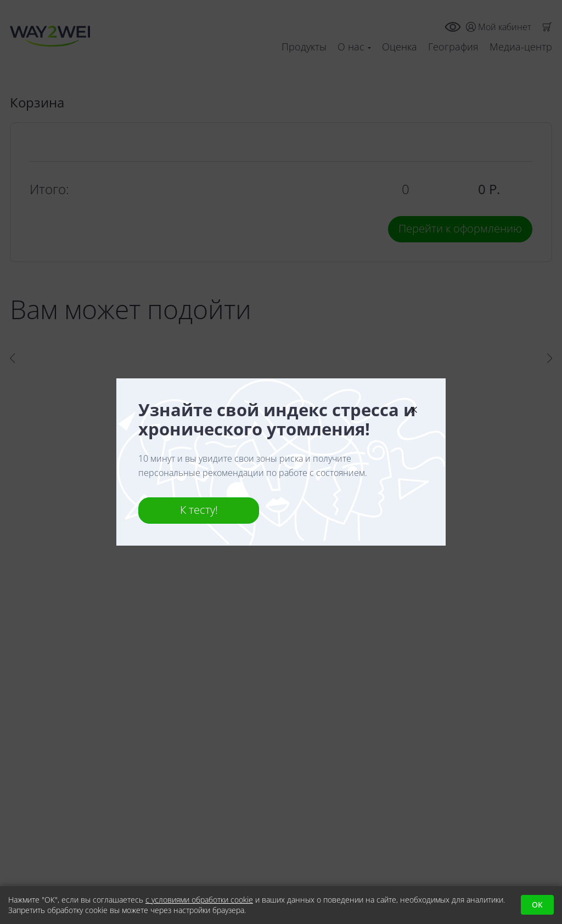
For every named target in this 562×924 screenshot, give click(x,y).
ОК (537, 905)
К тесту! (199, 510)
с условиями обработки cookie (199, 900)
